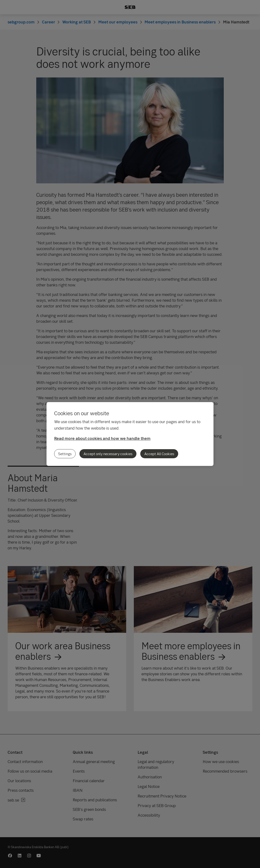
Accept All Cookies (159, 454)
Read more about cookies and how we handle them (102, 438)
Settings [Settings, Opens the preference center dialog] (65, 454)
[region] (130, 434)
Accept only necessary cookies (108, 454)
